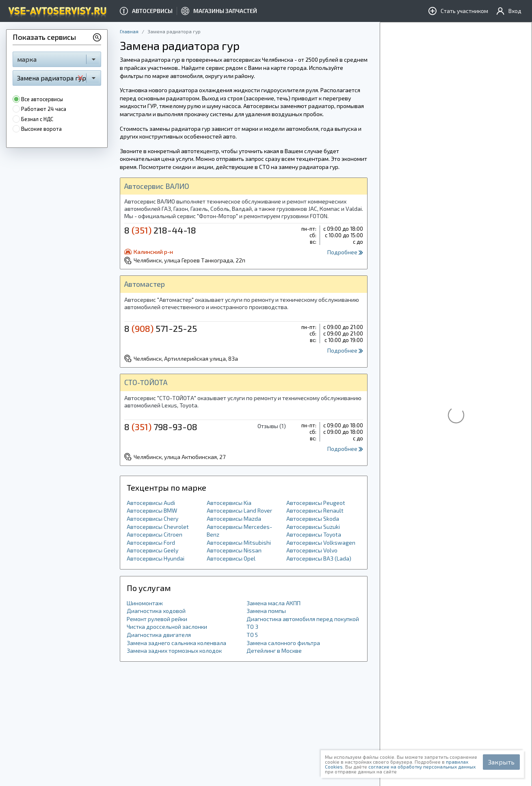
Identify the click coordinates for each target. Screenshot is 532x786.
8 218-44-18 (160, 230)
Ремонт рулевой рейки (157, 619)
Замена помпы (266, 611)
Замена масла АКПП (274, 603)
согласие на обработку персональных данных (422, 767)
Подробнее (345, 252)
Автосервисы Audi (151, 503)
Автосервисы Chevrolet (158, 527)
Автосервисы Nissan (234, 550)
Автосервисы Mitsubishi (239, 542)
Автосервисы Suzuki (313, 527)
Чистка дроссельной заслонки (167, 627)
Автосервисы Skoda (313, 519)
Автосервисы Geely (152, 550)
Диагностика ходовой (156, 611)
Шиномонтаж (145, 603)
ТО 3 (252, 627)
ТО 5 (252, 635)
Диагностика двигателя (159, 635)
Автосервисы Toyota (314, 534)
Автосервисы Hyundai (156, 558)
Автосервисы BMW (152, 510)
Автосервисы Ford (151, 542)
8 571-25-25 (161, 328)
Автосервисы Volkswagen (321, 542)
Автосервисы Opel (231, 558)
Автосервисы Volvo (312, 550)
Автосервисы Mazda (234, 519)
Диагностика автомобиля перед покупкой (303, 619)
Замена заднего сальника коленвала (176, 643)
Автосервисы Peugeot (316, 503)
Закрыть (501, 762)
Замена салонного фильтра (283, 643)
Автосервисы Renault (315, 510)
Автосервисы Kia (229, 503)
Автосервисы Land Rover (239, 510)
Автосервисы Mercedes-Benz (239, 531)
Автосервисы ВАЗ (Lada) (319, 558)
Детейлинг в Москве (274, 651)
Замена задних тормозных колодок (174, 651)
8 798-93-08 (161, 427)
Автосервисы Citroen (155, 534)
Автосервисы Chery (152, 519)
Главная (129, 31)
